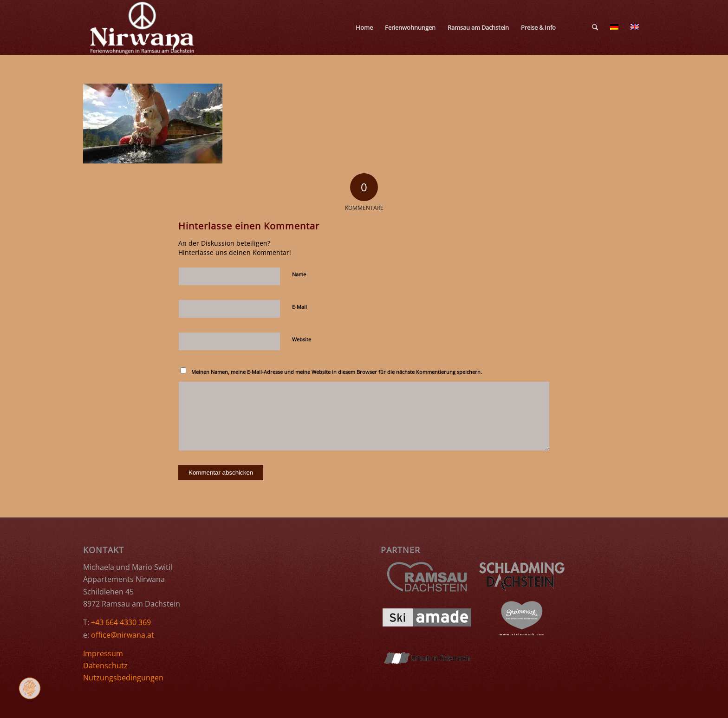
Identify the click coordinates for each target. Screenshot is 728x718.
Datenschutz (105, 666)
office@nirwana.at (123, 635)
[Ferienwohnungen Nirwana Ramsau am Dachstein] (143, 27)
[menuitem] (364, 27)
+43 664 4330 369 (121, 622)
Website (302, 339)
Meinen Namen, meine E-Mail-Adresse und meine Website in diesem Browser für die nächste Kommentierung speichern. (337, 372)
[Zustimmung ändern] (30, 688)
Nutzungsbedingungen (123, 678)
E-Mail (299, 307)
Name (299, 274)
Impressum (103, 653)
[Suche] (595, 27)
